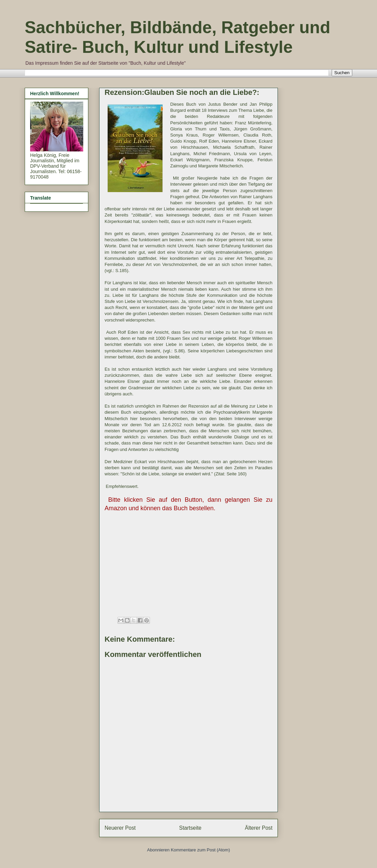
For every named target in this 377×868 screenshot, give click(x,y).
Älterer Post (259, 828)
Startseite (190, 828)
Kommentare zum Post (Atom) (201, 850)
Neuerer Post (120, 828)
